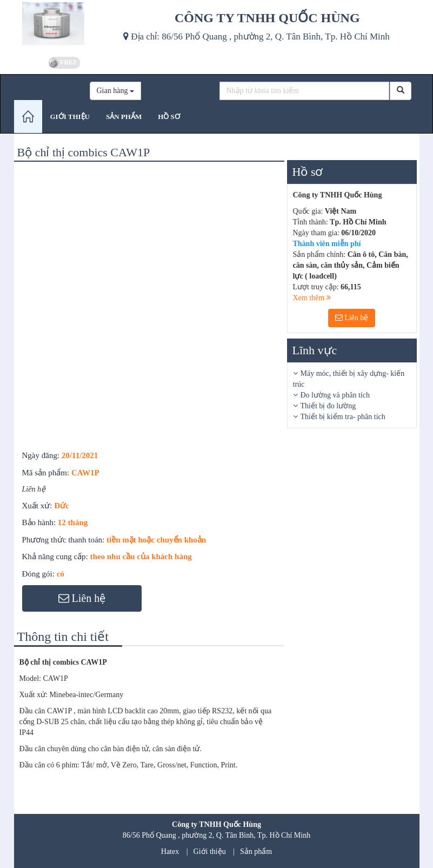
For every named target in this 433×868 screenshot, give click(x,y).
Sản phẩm (256, 852)
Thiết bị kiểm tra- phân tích (343, 417)
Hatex (170, 852)
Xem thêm (312, 298)
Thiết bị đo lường (328, 406)
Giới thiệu (210, 852)
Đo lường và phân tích (335, 395)
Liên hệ (352, 318)
